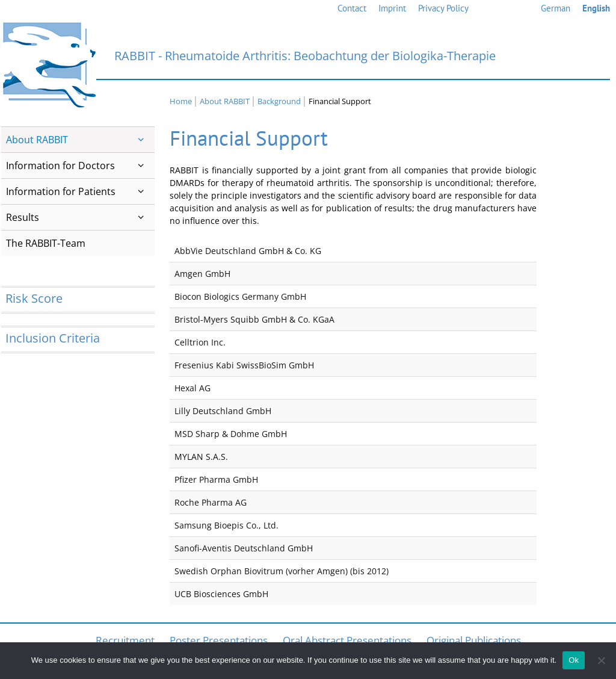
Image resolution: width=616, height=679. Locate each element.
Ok (574, 660)
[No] (601, 660)
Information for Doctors (80, 166)
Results (80, 217)
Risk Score (34, 298)
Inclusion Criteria (53, 338)
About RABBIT (80, 140)
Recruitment (125, 640)
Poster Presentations (219, 640)
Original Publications (474, 640)
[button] (141, 140)
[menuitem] (556, 9)
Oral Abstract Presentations (347, 640)
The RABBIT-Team (46, 243)
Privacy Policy (443, 8)
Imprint (392, 8)
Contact (352, 8)
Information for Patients (80, 191)
